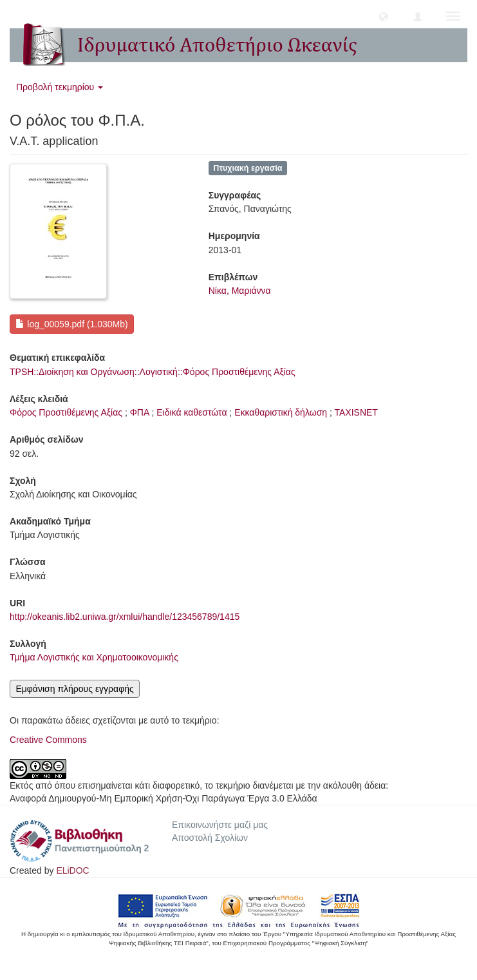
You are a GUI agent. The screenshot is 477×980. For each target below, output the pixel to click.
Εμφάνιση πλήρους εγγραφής (74, 689)
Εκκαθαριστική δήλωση (281, 412)
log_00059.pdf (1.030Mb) (71, 324)
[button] (384, 16)
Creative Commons (48, 740)
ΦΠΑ (140, 412)
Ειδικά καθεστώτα (192, 412)
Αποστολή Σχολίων (210, 838)
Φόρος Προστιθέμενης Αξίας (66, 412)
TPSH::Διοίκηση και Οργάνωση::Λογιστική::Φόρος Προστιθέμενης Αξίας (153, 372)
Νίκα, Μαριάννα (240, 291)
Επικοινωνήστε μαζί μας (220, 825)
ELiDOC (72, 870)
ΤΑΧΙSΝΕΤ (356, 412)
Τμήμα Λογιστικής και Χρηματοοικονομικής (94, 657)
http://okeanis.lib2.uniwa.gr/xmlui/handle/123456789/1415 (125, 617)
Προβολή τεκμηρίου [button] (60, 87)
